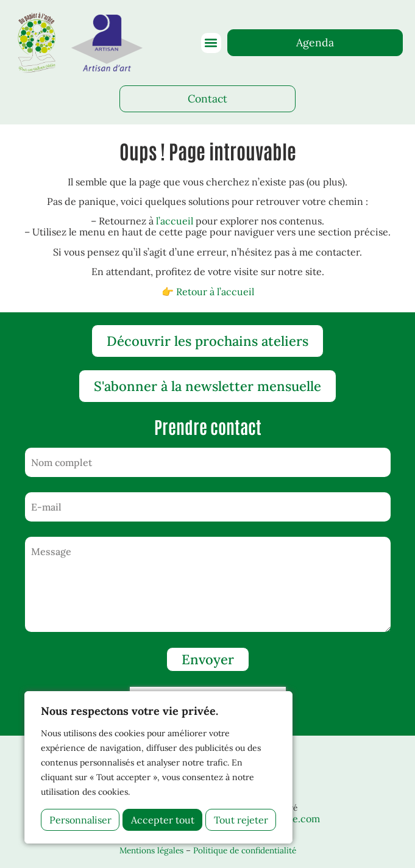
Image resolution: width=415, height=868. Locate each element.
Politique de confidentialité (245, 850)
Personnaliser (80, 820)
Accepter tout (236, 820)
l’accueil (175, 221)
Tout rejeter (158, 820)
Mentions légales (151, 850)
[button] (211, 43)
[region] (158, 767)
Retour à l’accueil (215, 292)
